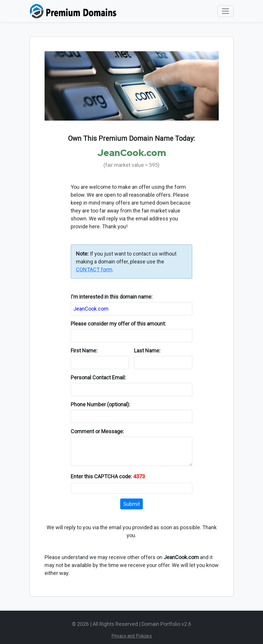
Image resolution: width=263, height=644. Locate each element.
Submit (131, 504)
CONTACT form (94, 269)
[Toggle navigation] (225, 11)
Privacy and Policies (132, 636)
